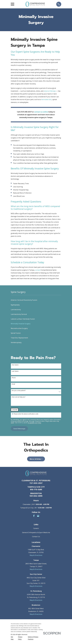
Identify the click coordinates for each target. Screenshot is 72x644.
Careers (36, 528)
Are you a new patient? (19, 391)
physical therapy (50, 91)
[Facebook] (34, 516)
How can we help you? (19, 397)
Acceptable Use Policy (34, 423)
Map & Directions (36, 555)
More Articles (36, 459)
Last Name (15, 371)
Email (13, 384)
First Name (15, 365)
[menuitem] (36, 300)
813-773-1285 (36, 490)
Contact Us (36, 536)
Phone (14, 378)
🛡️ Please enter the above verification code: (25, 414)
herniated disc (46, 99)
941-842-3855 (36, 496)
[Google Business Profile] (38, 516)
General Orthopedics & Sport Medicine (36, 532)
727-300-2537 (36, 483)
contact (38, 270)
